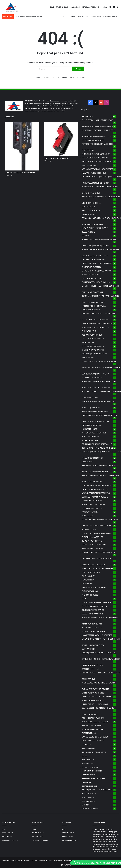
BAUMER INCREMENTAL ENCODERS (96, 282)
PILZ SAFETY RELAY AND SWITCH (95, 158)
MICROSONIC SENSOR (91, 595)
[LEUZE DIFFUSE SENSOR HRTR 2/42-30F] (22, 146)
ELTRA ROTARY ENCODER (92, 378)
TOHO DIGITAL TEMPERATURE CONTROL (98, 448)
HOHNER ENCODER (89, 429)
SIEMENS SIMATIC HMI (91, 193)
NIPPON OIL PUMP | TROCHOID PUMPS (97, 263)
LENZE (84, 756)
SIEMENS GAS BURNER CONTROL (95, 606)
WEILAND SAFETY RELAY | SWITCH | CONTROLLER (101, 639)
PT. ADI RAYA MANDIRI (37, 861)
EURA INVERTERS (89, 649)
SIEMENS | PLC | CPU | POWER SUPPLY (97, 271)
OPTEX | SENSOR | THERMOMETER (95, 489)
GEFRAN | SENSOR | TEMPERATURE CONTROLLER (101, 673)
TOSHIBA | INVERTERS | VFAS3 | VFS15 (97, 137)
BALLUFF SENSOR (89, 165)
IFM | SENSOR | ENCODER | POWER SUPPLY (98, 130)
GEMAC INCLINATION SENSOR (94, 565)
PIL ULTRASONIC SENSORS (92, 458)
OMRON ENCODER (89, 801)
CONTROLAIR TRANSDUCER (93, 292)
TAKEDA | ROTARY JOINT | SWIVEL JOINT (97, 790)
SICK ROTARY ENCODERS (92, 267)
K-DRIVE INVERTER (89, 794)
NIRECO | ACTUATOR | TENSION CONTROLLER (99, 415)
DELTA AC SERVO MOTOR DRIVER (95, 256)
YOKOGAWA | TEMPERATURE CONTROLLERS (99, 381)
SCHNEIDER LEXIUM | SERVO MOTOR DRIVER (99, 361)
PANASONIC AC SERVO (91, 310)
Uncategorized (87, 744)
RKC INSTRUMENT (89, 331)
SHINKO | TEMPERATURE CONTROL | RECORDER (100, 476)
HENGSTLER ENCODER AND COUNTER (97, 526)
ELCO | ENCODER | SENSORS (93, 346)
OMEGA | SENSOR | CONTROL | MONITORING (99, 653)
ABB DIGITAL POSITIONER (92, 335)
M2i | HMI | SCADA (89, 530)
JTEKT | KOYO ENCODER (91, 203)
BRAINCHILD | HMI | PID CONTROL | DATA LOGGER (101, 659)
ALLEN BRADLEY (88, 576)
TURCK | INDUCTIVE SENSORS (93, 504)
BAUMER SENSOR (89, 214)
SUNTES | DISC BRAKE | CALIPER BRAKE (97, 533)
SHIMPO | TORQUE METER (92, 726)
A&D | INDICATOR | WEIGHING (93, 718)
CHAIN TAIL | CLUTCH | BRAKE (94, 302)
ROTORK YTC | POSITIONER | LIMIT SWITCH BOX (100, 520)
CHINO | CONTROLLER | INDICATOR (95, 422)
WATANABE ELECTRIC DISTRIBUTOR (96, 493)
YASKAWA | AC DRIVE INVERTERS (95, 354)
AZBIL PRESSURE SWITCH (92, 482)
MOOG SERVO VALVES (91, 437)
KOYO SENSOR (88, 516)
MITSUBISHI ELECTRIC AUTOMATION (96, 154)
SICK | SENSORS (88, 150)
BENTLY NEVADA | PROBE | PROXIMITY (97, 374)
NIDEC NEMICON (88, 760)
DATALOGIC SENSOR (90, 591)
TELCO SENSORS (88, 232)
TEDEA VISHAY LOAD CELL (92, 628)
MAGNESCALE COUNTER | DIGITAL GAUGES (99, 683)
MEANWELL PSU (88, 763)
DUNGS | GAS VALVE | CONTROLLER (96, 689)
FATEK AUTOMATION (90, 512)
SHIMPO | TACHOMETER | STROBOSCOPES (98, 552)
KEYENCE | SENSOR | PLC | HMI (94, 173)
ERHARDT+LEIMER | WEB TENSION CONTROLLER (101, 286)
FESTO (85, 599)
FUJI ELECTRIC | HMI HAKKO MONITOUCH (98, 120)
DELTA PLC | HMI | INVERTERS (93, 260)
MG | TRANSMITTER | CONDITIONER (100, 187)
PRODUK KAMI (75, 7)
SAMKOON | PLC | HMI (90, 669)
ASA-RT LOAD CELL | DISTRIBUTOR (95, 722)
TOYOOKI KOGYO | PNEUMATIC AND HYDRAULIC (100, 296)
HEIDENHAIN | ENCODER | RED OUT (95, 246)
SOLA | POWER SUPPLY (91, 714)
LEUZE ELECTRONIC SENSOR (93, 140)
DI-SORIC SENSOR (89, 733)
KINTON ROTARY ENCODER (92, 771)
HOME (52, 7)
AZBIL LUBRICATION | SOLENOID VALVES (98, 569)
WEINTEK (85, 805)
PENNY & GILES (88, 343)
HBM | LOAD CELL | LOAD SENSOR (95, 704)
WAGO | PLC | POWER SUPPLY (93, 224)
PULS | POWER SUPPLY (91, 398)
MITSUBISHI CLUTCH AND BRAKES (95, 327)
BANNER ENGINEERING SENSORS (95, 412)
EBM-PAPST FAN (88, 207)
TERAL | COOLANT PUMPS (92, 541)
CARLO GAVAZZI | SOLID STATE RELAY (97, 697)
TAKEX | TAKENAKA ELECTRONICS (95, 472)
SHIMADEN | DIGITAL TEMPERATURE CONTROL (100, 466)
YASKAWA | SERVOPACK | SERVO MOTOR (98, 169)
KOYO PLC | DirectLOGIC (91, 408)
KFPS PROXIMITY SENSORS (93, 549)
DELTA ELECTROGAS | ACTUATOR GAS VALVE (99, 559)
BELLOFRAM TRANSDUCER (92, 614)
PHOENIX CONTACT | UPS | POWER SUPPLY (98, 314)
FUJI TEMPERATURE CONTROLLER (95, 320)
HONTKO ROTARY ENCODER (93, 741)
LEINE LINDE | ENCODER (91, 572)
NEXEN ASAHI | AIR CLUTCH (93, 665)
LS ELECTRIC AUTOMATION (92, 501)
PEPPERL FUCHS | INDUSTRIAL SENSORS (98, 144)
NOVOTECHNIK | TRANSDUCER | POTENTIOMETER (101, 197)
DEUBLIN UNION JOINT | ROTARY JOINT (97, 444)
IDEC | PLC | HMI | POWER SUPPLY (95, 228)
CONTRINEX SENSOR (90, 786)
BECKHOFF (86, 236)
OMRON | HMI (87, 462)
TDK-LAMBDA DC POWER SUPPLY (94, 752)
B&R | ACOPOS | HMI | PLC (92, 211)
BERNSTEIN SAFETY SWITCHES (93, 778)
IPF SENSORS (87, 584)
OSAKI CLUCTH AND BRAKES (93, 610)
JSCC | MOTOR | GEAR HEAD (93, 339)
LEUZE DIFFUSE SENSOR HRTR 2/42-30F (29, 16)
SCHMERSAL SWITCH (90, 767)
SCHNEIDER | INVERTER (91, 275)
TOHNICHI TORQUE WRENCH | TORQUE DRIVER (100, 618)
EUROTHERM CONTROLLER (92, 537)
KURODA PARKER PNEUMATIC (93, 700)
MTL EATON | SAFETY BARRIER (94, 433)
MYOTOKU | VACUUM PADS (92, 729)
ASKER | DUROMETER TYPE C (93, 645)
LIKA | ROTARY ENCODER (92, 278)
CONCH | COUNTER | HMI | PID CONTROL (97, 486)
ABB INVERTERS (88, 358)
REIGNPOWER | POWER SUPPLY (94, 545)
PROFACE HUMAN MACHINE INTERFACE (97, 126)
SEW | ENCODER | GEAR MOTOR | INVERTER (98, 708)
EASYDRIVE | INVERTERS (91, 425)
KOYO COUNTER (88, 797)
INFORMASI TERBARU (90, 7)
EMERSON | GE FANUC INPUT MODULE (97, 162)
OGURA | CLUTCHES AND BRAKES (95, 737)
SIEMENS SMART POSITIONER (94, 631)
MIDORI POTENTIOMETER (92, 508)
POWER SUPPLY (88, 580)
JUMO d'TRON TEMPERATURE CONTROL (97, 603)
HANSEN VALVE (88, 782)
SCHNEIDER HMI (88, 679)
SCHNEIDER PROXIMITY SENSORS (95, 497)
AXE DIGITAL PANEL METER (98, 401)
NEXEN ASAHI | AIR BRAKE (92, 624)
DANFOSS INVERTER (89, 775)
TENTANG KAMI (62, 7)
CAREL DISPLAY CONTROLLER (94, 693)
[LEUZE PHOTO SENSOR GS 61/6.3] (61, 139)
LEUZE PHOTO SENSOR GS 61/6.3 (56, 158)
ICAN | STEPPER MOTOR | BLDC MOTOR (97, 635)
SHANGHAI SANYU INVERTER (93, 350)
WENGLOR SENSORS (90, 440)
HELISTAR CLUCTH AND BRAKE (94, 587)
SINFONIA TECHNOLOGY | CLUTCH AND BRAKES (100, 250)
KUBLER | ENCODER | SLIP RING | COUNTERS (99, 240)
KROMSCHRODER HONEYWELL (94, 306)
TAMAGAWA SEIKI (89, 748)
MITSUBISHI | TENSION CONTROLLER (96, 388)
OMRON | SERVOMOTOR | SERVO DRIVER (97, 324)
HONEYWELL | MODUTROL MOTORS (96, 183)
